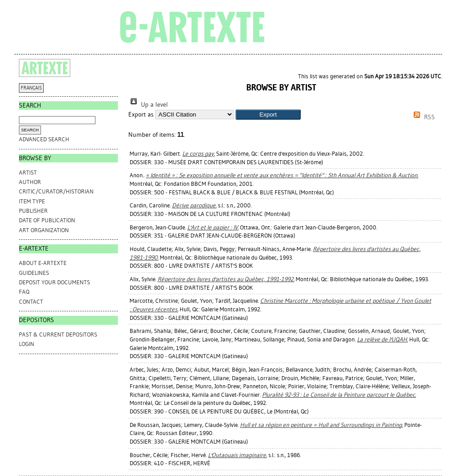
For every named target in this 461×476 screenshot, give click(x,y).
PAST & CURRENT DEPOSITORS (58, 335)
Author (30, 182)
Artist (28, 173)
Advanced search (44, 139)
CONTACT (31, 302)
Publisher (33, 211)
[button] (268, 115)
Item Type (32, 201)
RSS (423, 117)
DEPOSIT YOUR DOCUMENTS (54, 282)
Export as (141, 115)
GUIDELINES (34, 273)
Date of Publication (47, 220)
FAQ (24, 292)
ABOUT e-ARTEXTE (43, 263)
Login (27, 344)
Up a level (148, 105)
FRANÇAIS (31, 88)
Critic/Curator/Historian (56, 191)
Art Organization (44, 230)
